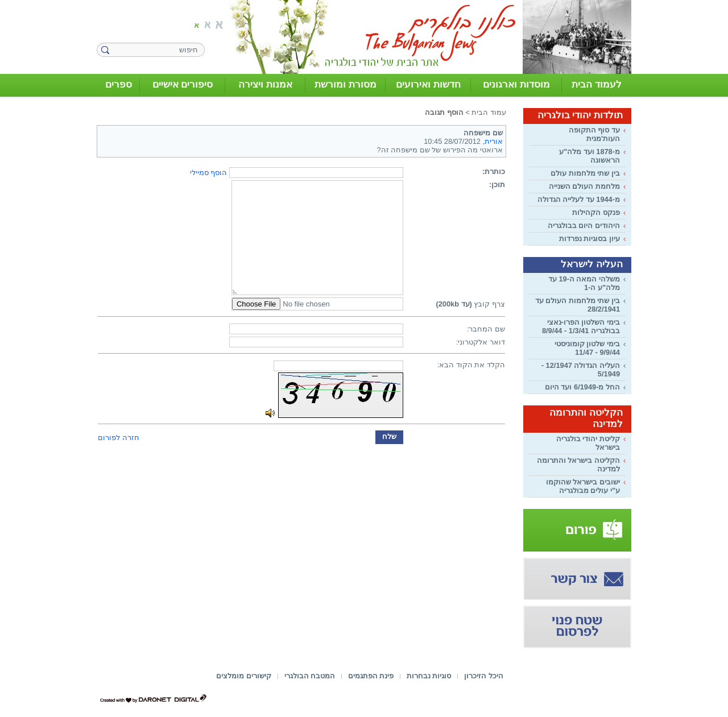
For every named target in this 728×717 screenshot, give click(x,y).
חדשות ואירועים (428, 84)
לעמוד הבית (597, 84)
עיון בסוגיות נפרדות (590, 239)
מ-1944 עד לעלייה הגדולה (579, 199)
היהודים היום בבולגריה (584, 225)
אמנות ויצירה (265, 84)
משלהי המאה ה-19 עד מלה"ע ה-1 (584, 283)
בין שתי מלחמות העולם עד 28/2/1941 (578, 305)
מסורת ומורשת (346, 84)
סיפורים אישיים (183, 84)
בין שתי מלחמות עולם (585, 173)
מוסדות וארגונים (516, 84)
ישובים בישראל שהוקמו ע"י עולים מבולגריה (583, 486)
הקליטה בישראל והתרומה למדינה (578, 465)
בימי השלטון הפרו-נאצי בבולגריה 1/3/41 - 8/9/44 (581, 326)
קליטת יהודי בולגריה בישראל (588, 443)
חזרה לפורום (119, 438)
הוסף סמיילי (209, 173)
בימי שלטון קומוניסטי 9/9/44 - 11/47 (587, 348)
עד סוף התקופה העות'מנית (594, 134)
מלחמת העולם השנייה (584, 186)
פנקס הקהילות (596, 212)
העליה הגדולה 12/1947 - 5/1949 (581, 370)
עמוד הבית (489, 112)
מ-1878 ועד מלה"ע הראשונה (590, 156)
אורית (494, 141)
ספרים (119, 84)
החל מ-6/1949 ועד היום (582, 387)
